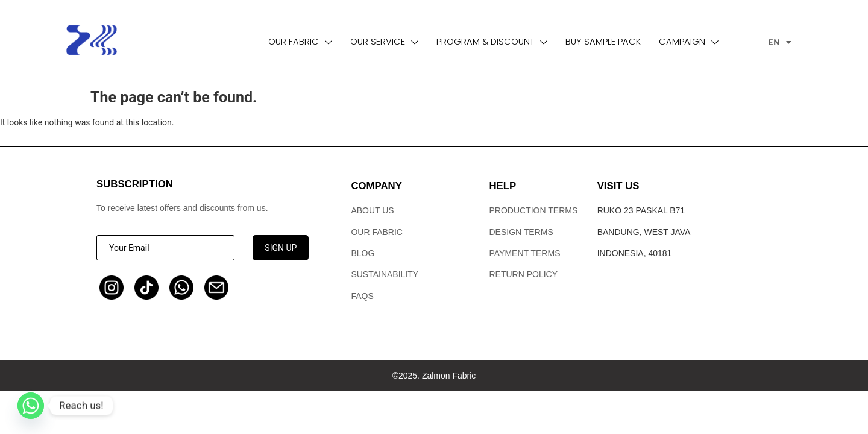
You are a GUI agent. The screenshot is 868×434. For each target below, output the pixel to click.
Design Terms (521, 232)
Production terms (534, 210)
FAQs (362, 296)
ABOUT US (372, 210)
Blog (363, 253)
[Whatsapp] (31, 406)
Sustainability (385, 274)
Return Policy (524, 274)
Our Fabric (377, 232)
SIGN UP (281, 248)
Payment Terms (525, 253)
